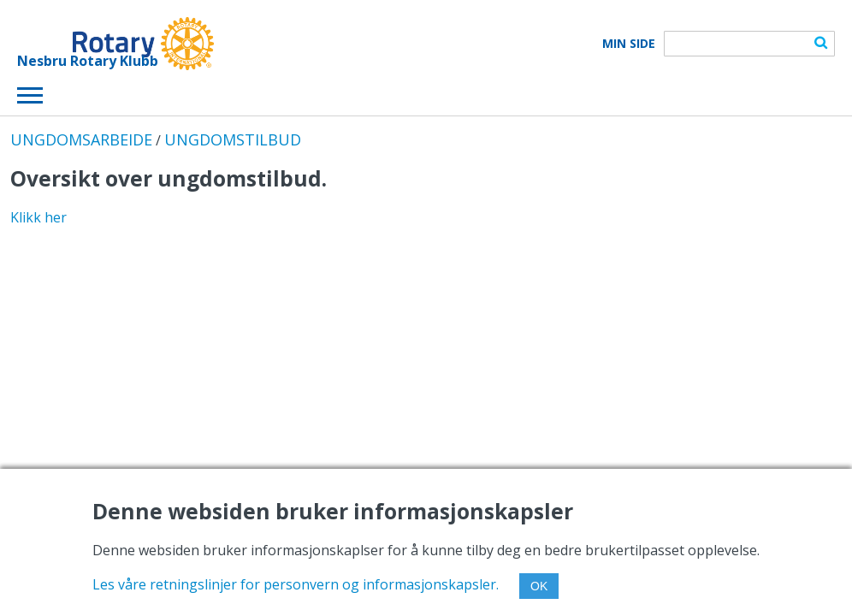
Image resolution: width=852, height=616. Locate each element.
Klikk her (38, 217)
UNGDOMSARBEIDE (81, 139)
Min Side (629, 44)
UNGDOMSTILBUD (233, 139)
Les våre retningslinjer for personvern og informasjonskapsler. (296, 584)
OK (539, 586)
